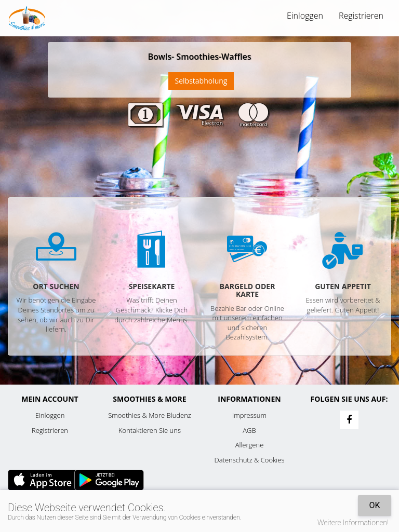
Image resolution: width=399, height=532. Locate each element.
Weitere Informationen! (353, 523)
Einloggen (305, 16)
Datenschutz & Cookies (250, 460)
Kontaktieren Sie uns (150, 430)
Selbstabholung (201, 81)
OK (374, 505)
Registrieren (361, 16)
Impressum (249, 415)
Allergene (250, 445)
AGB (249, 430)
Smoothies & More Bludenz (150, 415)
